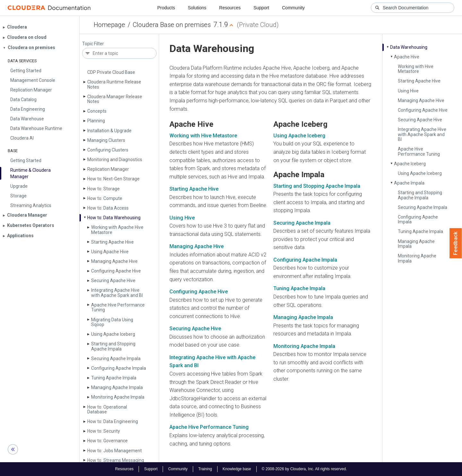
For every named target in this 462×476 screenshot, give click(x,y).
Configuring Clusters (108, 150)
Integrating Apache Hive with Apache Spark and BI (117, 293)
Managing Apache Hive (114, 261)
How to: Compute (105, 198)
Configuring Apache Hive (116, 271)
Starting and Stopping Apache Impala (113, 346)
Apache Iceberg (410, 164)
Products (166, 8)
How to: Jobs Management (115, 451)
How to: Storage (103, 189)
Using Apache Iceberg (113, 334)
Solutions (197, 8)
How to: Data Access (108, 208)
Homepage (109, 25)
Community (293, 8)
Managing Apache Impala (117, 387)
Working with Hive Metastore (416, 69)
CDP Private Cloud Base (111, 72)
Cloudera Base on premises (172, 25)
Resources (230, 8)
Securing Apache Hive (113, 281)
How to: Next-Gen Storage (113, 179)
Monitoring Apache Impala (118, 397)
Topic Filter (93, 44)
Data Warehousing (409, 47)
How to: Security (104, 431)
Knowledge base (237, 469)
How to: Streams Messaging (116, 460)
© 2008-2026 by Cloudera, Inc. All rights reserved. (304, 469)
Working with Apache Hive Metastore (117, 230)
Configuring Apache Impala (119, 368)
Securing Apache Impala (116, 359)
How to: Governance (107, 441)
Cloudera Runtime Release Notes (114, 84)
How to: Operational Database (107, 409)
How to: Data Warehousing (114, 218)
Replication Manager (108, 169)
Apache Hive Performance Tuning (118, 307)
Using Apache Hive (110, 252)
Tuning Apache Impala (114, 378)
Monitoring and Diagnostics (115, 160)
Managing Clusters (106, 140)
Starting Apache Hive (112, 242)
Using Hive (408, 91)
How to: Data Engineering (113, 421)
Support (261, 8)
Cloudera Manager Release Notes (115, 99)
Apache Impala (409, 183)
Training (205, 469)
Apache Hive (407, 57)
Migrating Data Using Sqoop (112, 322)
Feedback (456, 243)
